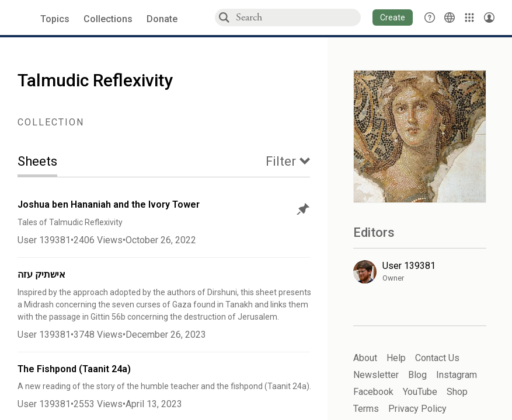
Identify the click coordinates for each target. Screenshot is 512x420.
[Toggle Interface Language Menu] (450, 17)
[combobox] (298, 17)
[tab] (46, 162)
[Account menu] (489, 17)
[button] (393, 17)
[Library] (469, 17)
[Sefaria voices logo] (23, 18)
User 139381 (44, 240)
